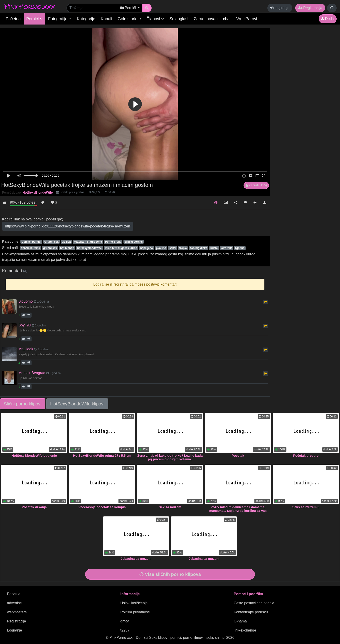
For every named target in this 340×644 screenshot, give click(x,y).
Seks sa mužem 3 (306, 507)
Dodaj (328, 19)
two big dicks (199, 248)
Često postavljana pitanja (254, 603)
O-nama (240, 621)
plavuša (161, 248)
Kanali (106, 19)
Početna (13, 19)
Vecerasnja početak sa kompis (102, 507)
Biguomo (26, 301)
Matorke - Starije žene (88, 242)
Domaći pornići (31, 242)
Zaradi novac (206, 19)
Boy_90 (25, 325)
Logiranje (280, 8)
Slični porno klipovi (23, 404)
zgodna (240, 248)
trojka (183, 248)
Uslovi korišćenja (134, 603)
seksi (173, 248)
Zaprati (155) (256, 185)
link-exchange (245, 630)
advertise (14, 603)
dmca (125, 621)
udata (214, 248)
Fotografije (60, 19)
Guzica (66, 242)
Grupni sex (51, 242)
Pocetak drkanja (34, 507)
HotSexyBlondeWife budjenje (34, 456)
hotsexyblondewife (89, 248)
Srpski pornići (133, 242)
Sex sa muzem (170, 507)
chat (227, 19)
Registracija (310, 8)
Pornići (34, 19)
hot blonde (67, 248)
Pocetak (238, 456)
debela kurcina (30, 248)
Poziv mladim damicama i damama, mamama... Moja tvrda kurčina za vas (238, 509)
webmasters (17, 612)
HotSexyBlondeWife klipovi (77, 404)
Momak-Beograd (32, 373)
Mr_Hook (26, 349)
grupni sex (50, 248)
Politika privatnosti (135, 612)
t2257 (125, 630)
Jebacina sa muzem (136, 559)
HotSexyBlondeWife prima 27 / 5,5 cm (102, 456)
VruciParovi (247, 19)
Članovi (155, 19)
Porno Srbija (113, 242)
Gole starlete (129, 19)
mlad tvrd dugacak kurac (121, 248)
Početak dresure (306, 456)
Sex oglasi (179, 19)
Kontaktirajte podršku (251, 612)
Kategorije (86, 19)
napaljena (147, 248)
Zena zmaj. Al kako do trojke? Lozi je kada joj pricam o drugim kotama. (170, 457)
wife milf (226, 248)
